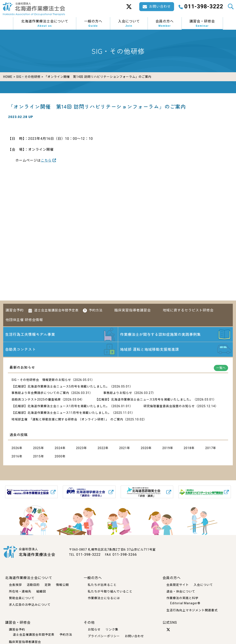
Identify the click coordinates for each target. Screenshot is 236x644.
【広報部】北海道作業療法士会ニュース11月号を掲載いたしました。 (61, 413)
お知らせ (94, 629)
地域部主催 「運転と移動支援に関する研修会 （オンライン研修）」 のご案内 (67, 420)
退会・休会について (181, 591)
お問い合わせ (134, 636)
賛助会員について (22, 598)
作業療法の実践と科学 (182, 598)
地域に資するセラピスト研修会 (188, 309)
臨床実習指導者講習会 (133, 309)
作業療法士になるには (104, 598)
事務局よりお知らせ (118, 393)
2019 (166, 448)
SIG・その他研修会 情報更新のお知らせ (41, 380)
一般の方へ (93, 24)
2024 (59, 448)
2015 (37, 457)
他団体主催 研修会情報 (24, 319)
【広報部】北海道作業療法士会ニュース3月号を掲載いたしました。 (144, 400)
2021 (123, 448)
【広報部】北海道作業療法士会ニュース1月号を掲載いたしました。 (60, 407)
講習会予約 (15, 309)
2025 (37, 448)
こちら (46, 160)
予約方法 (96, 309)
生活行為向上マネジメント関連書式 (192, 610)
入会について (129, 24)
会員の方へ (165, 24)
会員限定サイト (178, 585)
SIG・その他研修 (28, 77)
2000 (59, 457)
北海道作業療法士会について (45, 24)
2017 (209, 448)
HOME (8, 77)
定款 (48, 585)
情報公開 (62, 585)
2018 (188, 448)
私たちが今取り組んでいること (110, 591)
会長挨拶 (15, 585)
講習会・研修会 (202, 24)
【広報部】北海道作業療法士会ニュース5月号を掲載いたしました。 (60, 387)
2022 (101, 448)
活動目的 (33, 585)
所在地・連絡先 (20, 591)
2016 (15, 457)
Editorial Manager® (185, 603)
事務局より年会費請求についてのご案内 (40, 393)
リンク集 (112, 629)
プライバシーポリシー (104, 636)
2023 (80, 448)
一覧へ (221, 368)
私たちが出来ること (102, 585)
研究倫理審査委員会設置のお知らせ (169, 407)
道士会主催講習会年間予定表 (56, 309)
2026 (15, 448)
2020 (145, 448)
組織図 (41, 591)
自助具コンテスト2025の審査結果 (36, 400)
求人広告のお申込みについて (30, 604)
